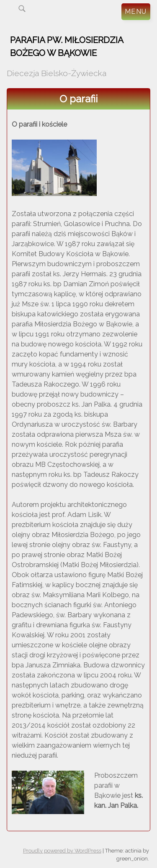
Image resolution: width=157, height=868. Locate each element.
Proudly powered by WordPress (62, 851)
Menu (136, 11)
